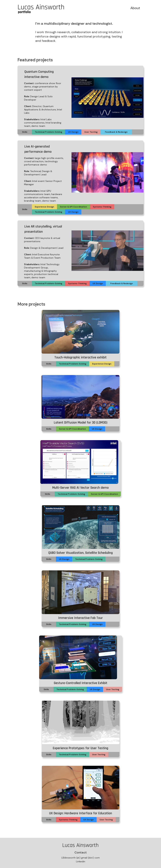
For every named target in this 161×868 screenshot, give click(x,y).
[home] (41, 9)
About (135, 8)
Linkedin (81, 861)
